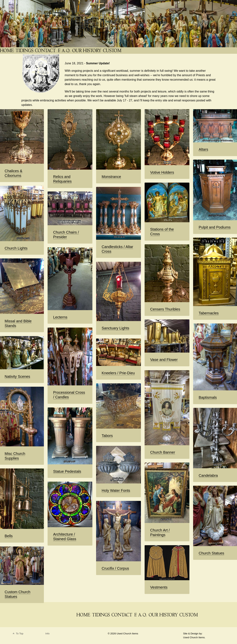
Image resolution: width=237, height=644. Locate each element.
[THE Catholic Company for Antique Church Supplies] (7, 51)
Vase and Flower (164, 360)
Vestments (159, 587)
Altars (203, 149)
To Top (18, 634)
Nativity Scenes (17, 377)
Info (47, 634)
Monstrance (111, 177)
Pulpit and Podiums (215, 227)
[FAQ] (64, 51)
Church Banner (163, 452)
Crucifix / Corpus (115, 568)
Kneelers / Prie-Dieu (118, 373)
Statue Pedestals (67, 471)
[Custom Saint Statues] (113, 51)
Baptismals (208, 397)
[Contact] (46, 51)
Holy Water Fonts (116, 491)
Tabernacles (209, 313)
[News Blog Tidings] (25, 51)
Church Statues (211, 553)
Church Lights (16, 248)
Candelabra (208, 475)
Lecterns (60, 317)
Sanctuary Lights (115, 328)
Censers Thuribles (165, 309)
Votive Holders (162, 172)
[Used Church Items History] (87, 51)
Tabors (107, 436)
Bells (9, 536)
